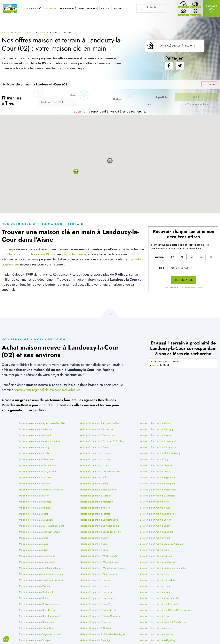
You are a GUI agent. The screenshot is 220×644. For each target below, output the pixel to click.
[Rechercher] (151, 9)
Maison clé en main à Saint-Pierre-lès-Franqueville (166, 610)
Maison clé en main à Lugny (34, 550)
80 (211, 257)
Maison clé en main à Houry (155, 508)
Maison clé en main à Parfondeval (158, 580)
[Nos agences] (183, 13)
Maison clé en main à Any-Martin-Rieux (100, 423)
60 (182, 257)
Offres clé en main (24, 32)
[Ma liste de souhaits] (183, 5)
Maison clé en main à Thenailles (36, 628)
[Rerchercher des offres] (57, 102)
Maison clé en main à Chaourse (96, 453)
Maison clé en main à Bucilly (34, 447)
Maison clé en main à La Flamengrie (99, 520)
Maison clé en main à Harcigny (96, 502)
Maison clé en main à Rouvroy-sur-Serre (161, 598)
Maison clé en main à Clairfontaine (37, 466)
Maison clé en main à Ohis (154, 574)
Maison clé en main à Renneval (96, 592)
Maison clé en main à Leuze (34, 544)
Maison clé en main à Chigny (95, 459)
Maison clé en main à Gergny (95, 496)
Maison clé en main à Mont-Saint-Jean (99, 562)
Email (162, 268)
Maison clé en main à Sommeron (36, 622)
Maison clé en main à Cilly (154, 459)
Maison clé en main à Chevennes (36, 459)
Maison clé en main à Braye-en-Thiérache (101, 441)
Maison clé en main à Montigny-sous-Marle (102, 568)
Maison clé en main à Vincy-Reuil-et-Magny (102, 634)
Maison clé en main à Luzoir (95, 550)
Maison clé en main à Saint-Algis (97, 604)
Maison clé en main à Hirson (95, 508)
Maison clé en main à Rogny (155, 592)
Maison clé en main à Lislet (94, 544)
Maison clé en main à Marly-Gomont (99, 556)
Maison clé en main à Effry (94, 478)
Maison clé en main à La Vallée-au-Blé (99, 526)
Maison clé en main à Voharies (157, 634)
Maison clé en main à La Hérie (156, 520)
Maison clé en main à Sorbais (95, 622)
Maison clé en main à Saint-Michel (98, 610)
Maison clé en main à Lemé (34, 538)
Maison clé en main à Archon (156, 423)
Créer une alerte (183, 280)
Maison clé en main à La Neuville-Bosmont (41, 526)
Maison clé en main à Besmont (156, 435)
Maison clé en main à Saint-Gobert (37, 610)
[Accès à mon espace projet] (196, 13)
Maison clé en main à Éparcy (34, 484)
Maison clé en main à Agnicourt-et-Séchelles (42, 423)
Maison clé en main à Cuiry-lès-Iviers (38, 472)
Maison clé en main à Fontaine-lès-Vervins (41, 490)
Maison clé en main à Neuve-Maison (99, 574)
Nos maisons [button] (34, 8)
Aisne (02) (43, 32)
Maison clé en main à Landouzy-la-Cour (40, 532)
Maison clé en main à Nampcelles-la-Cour (41, 574)
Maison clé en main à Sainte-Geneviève (100, 616)
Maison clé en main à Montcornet (158, 562)
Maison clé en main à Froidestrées (158, 490)
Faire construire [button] (88, 8)
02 (172, 257)
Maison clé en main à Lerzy (94, 538)
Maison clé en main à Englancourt (158, 478)
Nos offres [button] (50, 8)
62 (192, 257)
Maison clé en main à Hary (155, 502)
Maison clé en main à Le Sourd (157, 532)
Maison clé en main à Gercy (34, 496)
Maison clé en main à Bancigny (157, 429)
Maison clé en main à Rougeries (97, 598)
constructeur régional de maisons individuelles (47, 390)
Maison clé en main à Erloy (94, 484)
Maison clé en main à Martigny (157, 556)
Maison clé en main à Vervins (156, 628)
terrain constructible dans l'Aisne (32, 254)
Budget (117, 99)
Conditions (199, 287)
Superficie (161, 97)
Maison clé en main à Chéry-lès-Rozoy (160, 453)
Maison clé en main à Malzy (155, 550)
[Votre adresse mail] (192, 268)
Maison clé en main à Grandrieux (158, 496)
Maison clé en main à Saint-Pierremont (39, 616)
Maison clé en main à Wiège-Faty (158, 640)
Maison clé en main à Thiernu (95, 628)
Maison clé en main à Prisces (95, 586)
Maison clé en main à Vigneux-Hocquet (40, 634)
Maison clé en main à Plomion (35, 586)
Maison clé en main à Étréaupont (158, 484)
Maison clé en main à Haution (35, 508)
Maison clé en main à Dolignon (36, 478)
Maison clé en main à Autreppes (97, 429)
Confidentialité (189, 287)
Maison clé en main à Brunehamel (158, 441)
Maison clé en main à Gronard (35, 502)
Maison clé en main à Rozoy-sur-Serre (39, 604)
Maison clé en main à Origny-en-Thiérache (41, 580)
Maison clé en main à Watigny (96, 640)
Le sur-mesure (68, 8)
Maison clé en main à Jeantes (95, 514)
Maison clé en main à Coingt (95, 466)
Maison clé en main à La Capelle (36, 520)
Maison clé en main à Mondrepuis (37, 562)
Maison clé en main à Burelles (35, 453)
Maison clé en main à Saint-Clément (159, 604)
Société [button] (105, 8)
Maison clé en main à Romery (35, 598)
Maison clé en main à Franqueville (98, 490)
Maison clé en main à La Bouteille (158, 514)
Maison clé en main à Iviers (33, 514)
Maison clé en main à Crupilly (156, 466)
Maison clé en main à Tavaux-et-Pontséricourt (164, 622)
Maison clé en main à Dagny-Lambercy (100, 472)
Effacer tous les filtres (197, 104)
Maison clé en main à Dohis (155, 472)
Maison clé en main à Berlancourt (97, 435)
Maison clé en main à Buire (94, 447)
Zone (73, 95)
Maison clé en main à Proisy (155, 586)
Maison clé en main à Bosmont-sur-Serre (40, 441)
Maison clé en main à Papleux (95, 580)
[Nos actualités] (195, 5)
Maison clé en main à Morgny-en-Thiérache (163, 568)
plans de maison (74, 254)
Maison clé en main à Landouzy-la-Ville (100, 532)
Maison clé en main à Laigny (155, 526)
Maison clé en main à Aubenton (36, 429)
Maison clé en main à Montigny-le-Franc (40, 568)
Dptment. (160, 257)
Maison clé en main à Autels (155, 538)
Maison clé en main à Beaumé (35, 435)
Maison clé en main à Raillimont (36, 592)
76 (201, 257)
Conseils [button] (118, 8)
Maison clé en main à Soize (155, 616)
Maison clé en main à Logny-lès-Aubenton (162, 544)
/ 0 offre (209, 84)
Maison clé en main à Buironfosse (158, 447)
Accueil (6, 32)
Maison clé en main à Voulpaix (35, 640)
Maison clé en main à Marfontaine (37, 556)
